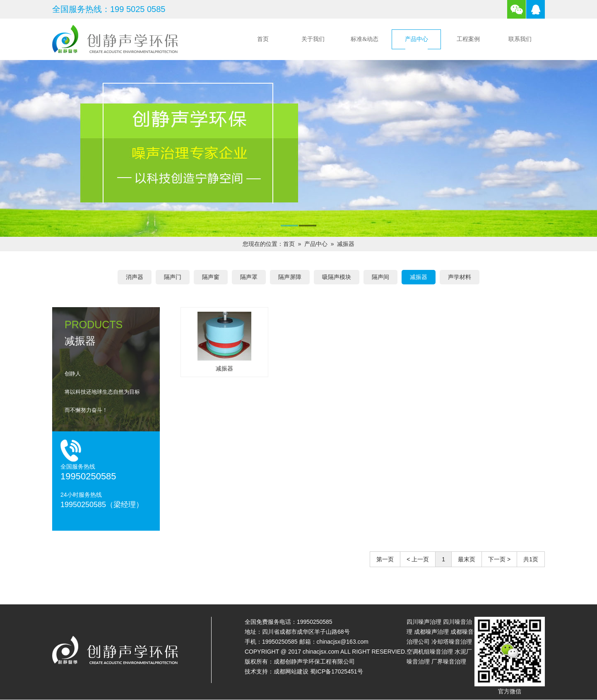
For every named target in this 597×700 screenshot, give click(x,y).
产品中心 (416, 39)
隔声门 (173, 277)
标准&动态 (365, 39)
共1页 (531, 559)
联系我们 (520, 39)
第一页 (385, 559)
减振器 (346, 244)
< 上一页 (418, 559)
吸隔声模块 (337, 277)
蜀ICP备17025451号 (337, 671)
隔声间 (380, 277)
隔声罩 (249, 277)
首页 (263, 39)
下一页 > (499, 559)
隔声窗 (211, 277)
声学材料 (460, 277)
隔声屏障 (290, 277)
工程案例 (468, 39)
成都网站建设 (291, 671)
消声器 (135, 277)
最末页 (467, 559)
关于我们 (313, 39)
